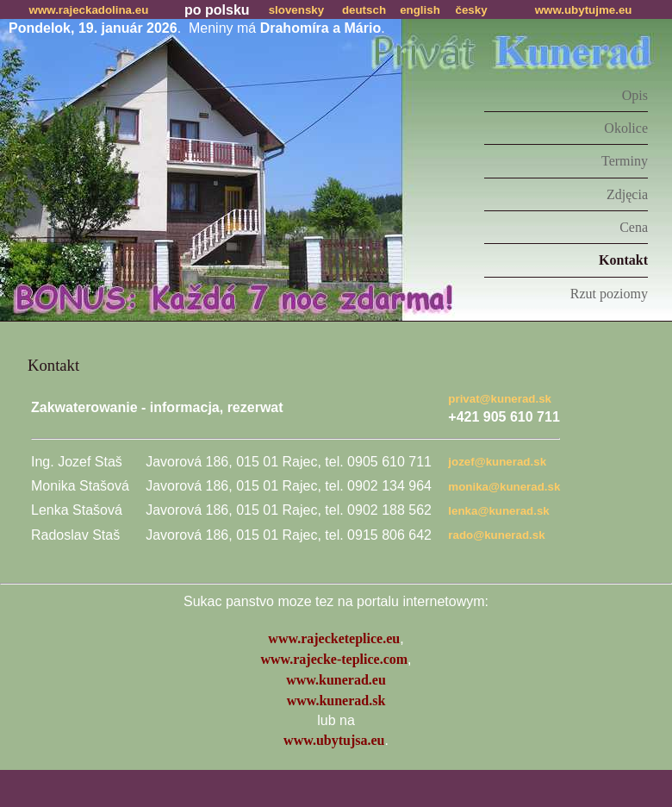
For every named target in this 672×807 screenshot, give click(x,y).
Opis (635, 95)
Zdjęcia (627, 194)
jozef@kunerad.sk (497, 462)
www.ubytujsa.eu (334, 740)
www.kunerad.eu (336, 680)
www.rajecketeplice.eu (334, 638)
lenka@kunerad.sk (498, 511)
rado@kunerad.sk (496, 535)
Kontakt (623, 260)
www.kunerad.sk (336, 701)
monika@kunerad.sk (504, 487)
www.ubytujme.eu (584, 10)
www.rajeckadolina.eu (89, 10)
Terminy (625, 161)
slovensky (296, 10)
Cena (634, 227)
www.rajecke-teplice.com (334, 659)
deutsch (364, 10)
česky (472, 10)
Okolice (626, 128)
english (420, 10)
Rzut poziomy (609, 294)
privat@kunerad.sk (500, 399)
